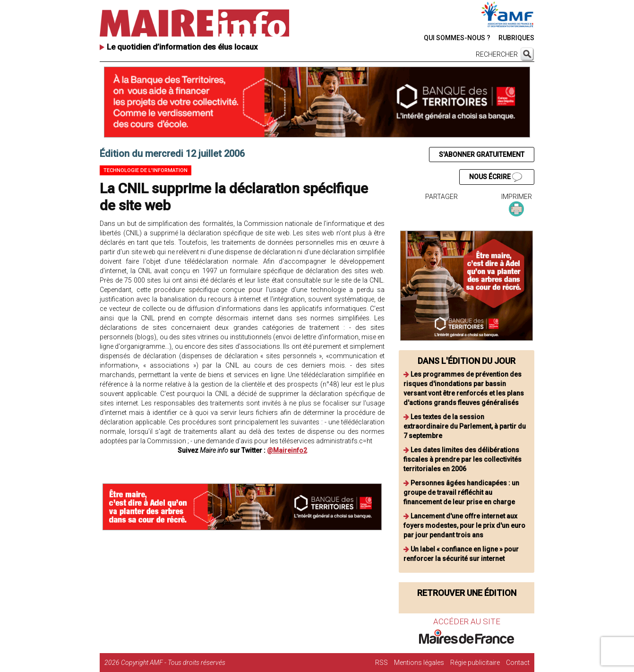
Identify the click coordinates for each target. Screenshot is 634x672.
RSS (381, 663)
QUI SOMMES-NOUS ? (457, 38)
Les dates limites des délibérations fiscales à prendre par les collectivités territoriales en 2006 (463, 459)
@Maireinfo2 (287, 450)
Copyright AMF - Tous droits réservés (173, 663)
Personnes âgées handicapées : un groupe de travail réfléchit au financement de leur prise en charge (461, 492)
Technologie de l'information (146, 170)
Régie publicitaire (475, 663)
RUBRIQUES (516, 38)
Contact (518, 663)
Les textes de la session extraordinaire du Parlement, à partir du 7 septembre (465, 426)
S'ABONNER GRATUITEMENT (482, 155)
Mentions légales (419, 663)
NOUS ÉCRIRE (496, 177)
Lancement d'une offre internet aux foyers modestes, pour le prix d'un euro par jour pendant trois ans (464, 526)
